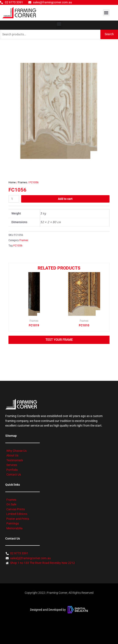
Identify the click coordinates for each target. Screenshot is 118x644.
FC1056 (18, 246)
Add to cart (65, 199)
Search (109, 34)
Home (12, 182)
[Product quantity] (14, 199)
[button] (106, 13)
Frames (23, 182)
